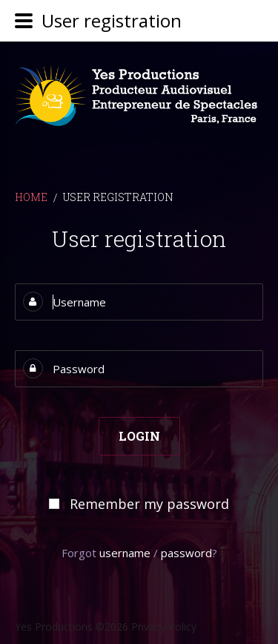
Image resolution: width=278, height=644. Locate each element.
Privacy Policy (164, 627)
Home (31, 197)
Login (139, 436)
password (186, 553)
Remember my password (149, 504)
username (125, 553)
